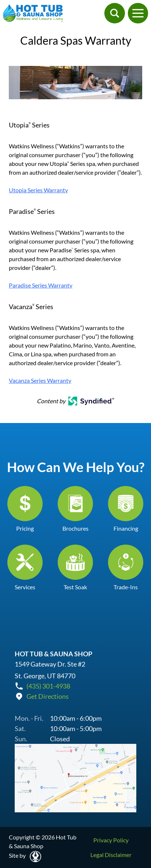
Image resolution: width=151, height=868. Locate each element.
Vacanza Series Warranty (40, 380)
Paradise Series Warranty (41, 285)
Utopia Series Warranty (38, 190)
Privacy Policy (111, 840)
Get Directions (48, 696)
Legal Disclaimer (111, 855)
